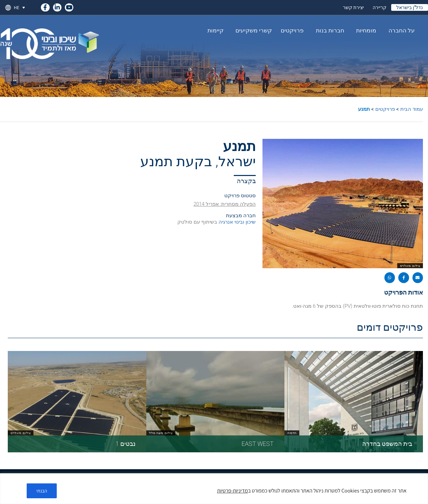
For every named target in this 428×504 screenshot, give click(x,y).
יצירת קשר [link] (353, 7)
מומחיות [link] (364, 30)
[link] (45, 6)
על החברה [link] (400, 30)
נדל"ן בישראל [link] (410, 7)
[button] (418, 278)
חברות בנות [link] (328, 30)
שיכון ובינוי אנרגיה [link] (236, 222)
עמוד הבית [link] (412, 109)
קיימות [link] (216, 30)
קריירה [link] (380, 7)
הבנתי (42, 491)
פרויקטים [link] (292, 30)
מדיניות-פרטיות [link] (233, 491)
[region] (214, 489)
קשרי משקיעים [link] (252, 30)
